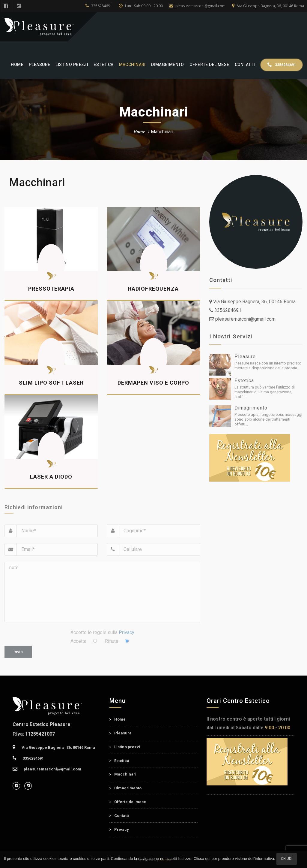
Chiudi (287, 859)
